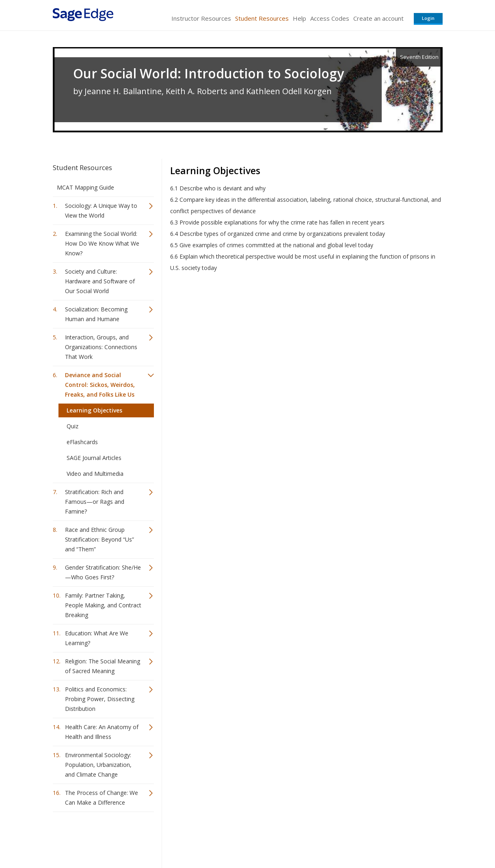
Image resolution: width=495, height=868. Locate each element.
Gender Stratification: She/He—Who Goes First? (103, 572)
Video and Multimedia (95, 474)
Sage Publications (99, 838)
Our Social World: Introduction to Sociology (209, 73)
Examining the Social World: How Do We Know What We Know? (102, 243)
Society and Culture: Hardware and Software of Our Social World (100, 281)
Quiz (72, 426)
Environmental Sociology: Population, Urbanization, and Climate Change (98, 765)
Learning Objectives (94, 410)
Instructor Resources (201, 18)
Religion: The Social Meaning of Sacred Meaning (103, 666)
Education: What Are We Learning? (97, 638)
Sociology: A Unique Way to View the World (101, 211)
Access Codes (330, 18)
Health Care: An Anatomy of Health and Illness (102, 732)
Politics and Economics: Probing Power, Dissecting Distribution (100, 699)
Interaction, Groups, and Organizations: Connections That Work (101, 347)
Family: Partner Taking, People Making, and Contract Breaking (103, 605)
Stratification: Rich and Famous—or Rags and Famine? (95, 502)
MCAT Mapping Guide (85, 187)
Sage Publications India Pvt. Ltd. (171, 838)
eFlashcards (82, 442)
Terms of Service (294, 838)
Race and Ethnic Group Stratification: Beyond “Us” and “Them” (99, 539)
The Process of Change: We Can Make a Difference (102, 798)
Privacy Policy (389, 838)
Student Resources (262, 18)
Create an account (378, 18)
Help (299, 18)
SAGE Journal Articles (94, 458)
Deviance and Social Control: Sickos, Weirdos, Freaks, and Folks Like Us (100, 385)
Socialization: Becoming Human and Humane (96, 314)
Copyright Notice (344, 838)
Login (428, 18)
